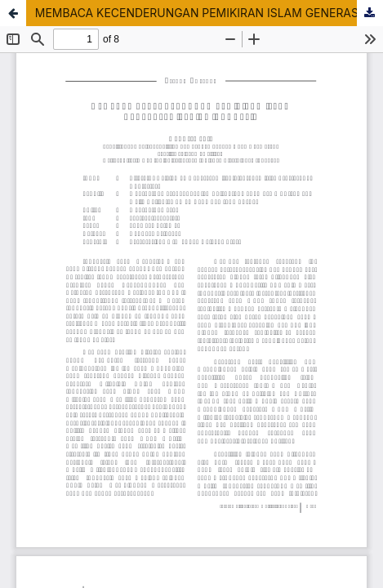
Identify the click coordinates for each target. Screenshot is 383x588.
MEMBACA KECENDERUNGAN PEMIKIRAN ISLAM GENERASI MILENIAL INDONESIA (209, 13)
